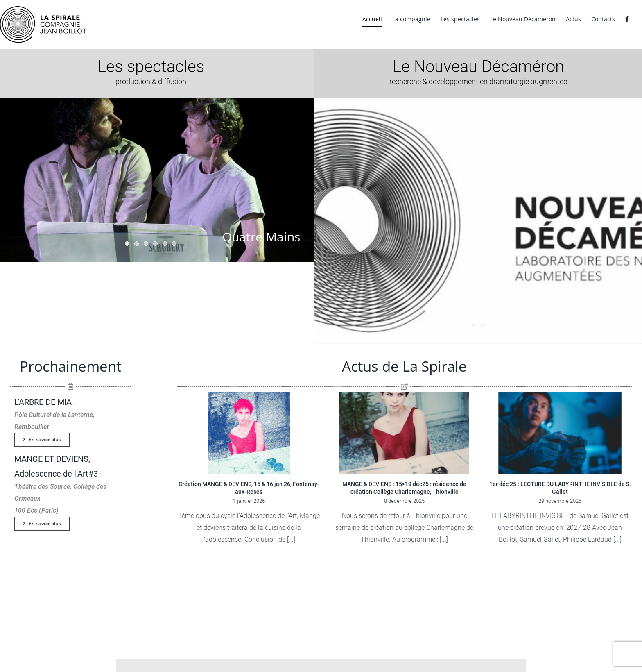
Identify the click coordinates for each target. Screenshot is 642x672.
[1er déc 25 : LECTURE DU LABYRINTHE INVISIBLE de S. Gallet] (560, 433)
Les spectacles (151, 67)
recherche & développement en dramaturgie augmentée (478, 81)
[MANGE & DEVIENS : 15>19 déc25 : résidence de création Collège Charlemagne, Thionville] (405, 433)
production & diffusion (151, 81)
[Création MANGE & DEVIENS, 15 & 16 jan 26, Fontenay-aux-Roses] (249, 433)
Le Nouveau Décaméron (478, 67)
